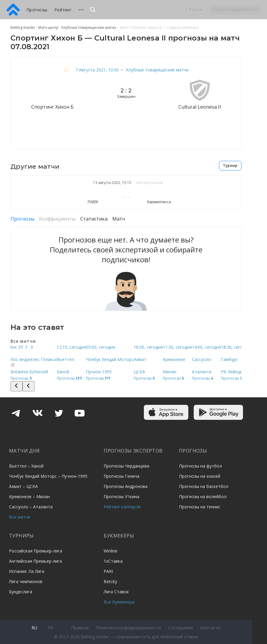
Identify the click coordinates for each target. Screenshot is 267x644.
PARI (108, 571)
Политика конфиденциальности (128, 628)
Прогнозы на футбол (200, 466)
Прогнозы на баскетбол (204, 486)
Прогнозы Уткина (121, 497)
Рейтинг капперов (122, 507)
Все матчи (20, 517)
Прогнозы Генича (121, 476)
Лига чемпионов (26, 581)
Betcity (110, 581)
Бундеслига (21, 592)
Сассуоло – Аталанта (31, 507)
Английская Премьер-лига (35, 561)
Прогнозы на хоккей (200, 476)
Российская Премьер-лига (36, 551)
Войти (196, 9)
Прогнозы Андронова (126, 486)
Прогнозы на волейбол (203, 497)
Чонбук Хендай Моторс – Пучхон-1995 (48, 476)
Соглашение (181, 628)
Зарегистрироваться (235, 9)
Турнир (230, 166)
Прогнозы (37, 10)
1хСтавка (113, 561)
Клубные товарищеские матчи (157, 70)
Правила (80, 628)
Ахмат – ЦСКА (23, 486)
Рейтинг (63, 10)
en (50, 628)
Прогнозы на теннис (200, 507)
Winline (111, 551)
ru (34, 628)
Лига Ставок (116, 592)
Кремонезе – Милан (29, 497)
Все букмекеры (119, 602)
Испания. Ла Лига (27, 571)
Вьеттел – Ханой (26, 466)
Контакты (210, 628)
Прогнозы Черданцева (126, 466)
